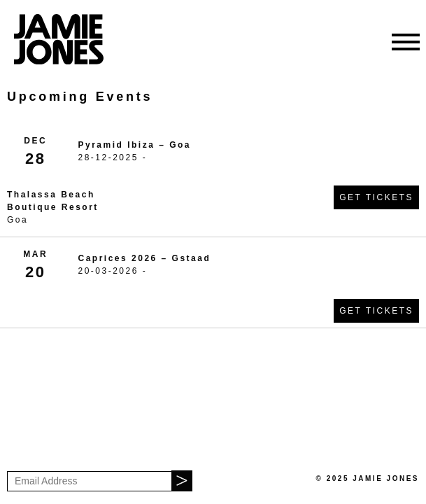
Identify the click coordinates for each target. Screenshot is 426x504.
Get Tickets (376, 197)
